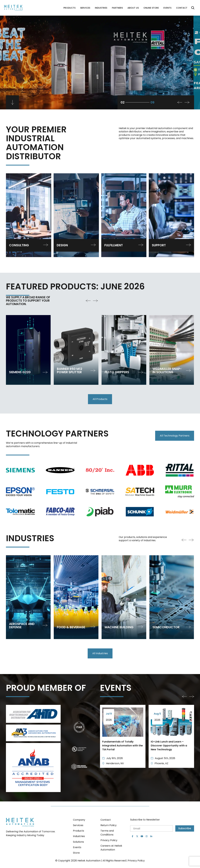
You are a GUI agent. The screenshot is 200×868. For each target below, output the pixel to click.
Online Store (151, 8)
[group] (28, 350)
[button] (187, 102)
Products (69, 8)
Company (79, 820)
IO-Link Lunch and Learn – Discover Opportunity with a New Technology (169, 746)
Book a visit (20, 63)
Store (76, 853)
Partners (117, 8)
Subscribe (185, 828)
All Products (100, 399)
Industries (101, 8)
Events (167, 8)
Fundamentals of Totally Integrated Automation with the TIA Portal (122, 746)
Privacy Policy (109, 840)
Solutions (78, 842)
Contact (182, 8)
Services (85, 8)
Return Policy (109, 825)
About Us (133, 8)
